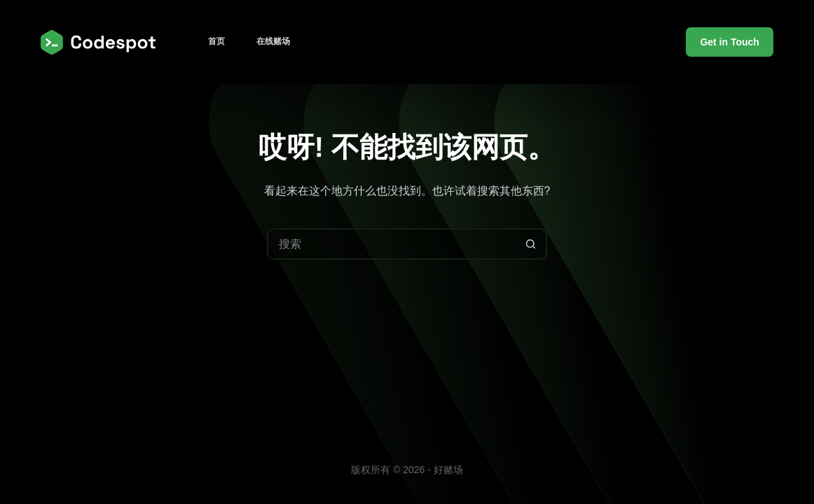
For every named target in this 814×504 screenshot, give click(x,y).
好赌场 (448, 470)
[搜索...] (391, 244)
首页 (216, 41)
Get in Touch (730, 42)
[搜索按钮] (531, 244)
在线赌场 (273, 41)
